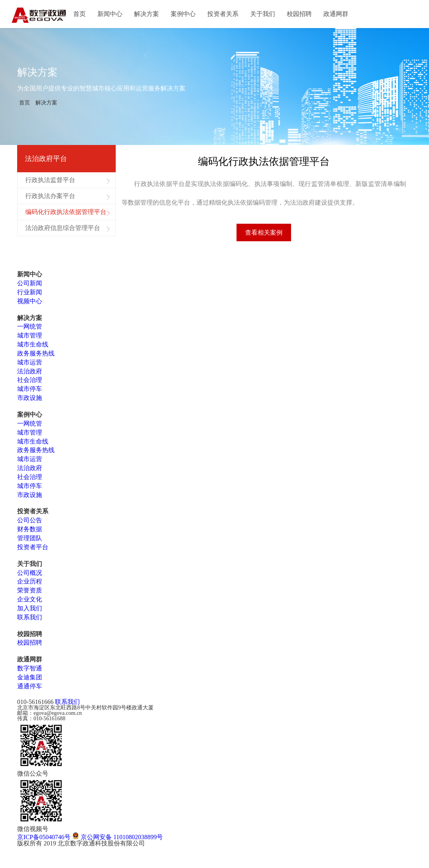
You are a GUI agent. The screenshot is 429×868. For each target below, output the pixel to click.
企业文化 (30, 602)
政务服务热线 (36, 356)
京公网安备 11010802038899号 (117, 839)
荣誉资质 (30, 593)
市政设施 (30, 400)
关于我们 (263, 14)
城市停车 (30, 391)
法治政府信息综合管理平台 (63, 228)
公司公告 (30, 522)
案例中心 (183, 14)
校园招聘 (299, 14)
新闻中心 (110, 14)
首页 (79, 14)
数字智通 (30, 671)
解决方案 (147, 14)
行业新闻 (30, 294)
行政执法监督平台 (50, 180)
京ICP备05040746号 (44, 839)
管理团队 (30, 540)
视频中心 (30, 303)
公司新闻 (30, 286)
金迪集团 (30, 680)
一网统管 (30, 329)
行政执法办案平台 (50, 196)
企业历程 (30, 584)
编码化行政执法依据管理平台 (66, 212)
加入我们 (30, 611)
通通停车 (30, 689)
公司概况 (30, 575)
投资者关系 (223, 14)
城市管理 (30, 338)
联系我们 (30, 620)
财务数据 (30, 531)
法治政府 (30, 373)
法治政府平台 (46, 159)
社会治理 (30, 382)
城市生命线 (33, 347)
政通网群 (336, 14)
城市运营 (30, 365)
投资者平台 (33, 549)
